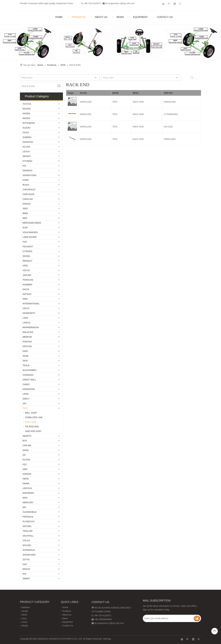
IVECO (26, 308)
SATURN (27, 526)
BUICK (26, 185)
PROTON (27, 346)
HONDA (26, 113)
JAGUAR (27, 275)
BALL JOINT (31, 413)
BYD (25, 441)
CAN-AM (27, 445)
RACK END (31, 422)
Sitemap (107, 639)
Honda (25, 611)
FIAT (25, 242)
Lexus (24, 622)
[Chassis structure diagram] (110, 42)
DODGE (26, 204)
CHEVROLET (29, 190)
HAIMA (26, 483)
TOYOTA (27, 104)
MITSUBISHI (29, 123)
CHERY (26, 384)
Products (67, 611)
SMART (26, 579)
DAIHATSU (28, 142)
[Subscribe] (197, 618)
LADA (25, 318)
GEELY (26, 399)
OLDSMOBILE (30, 512)
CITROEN (27, 251)
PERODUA (28, 517)
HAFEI (26, 479)
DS (24, 455)
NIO (24, 574)
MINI (25, 218)
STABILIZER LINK (34, 417)
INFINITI (27, 156)
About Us (67, 615)
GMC (25, 469)
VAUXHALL (28, 536)
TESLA (26, 365)
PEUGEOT (28, 247)
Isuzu (24, 618)
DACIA (26, 289)
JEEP (25, 209)
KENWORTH (29, 313)
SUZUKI (26, 128)
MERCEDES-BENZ (32, 223)
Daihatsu (26, 607)
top (215, 631)
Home (65, 607)
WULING (27, 545)
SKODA (26, 256)
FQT (25, 464)
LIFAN (26, 394)
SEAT (25, 361)
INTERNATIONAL (31, 304)
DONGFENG (29, 389)
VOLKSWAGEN (30, 232)
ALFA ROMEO (29, 370)
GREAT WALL (29, 380)
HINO (25, 351)
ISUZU (26, 132)
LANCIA (26, 323)
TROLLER (28, 531)
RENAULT (27, 261)
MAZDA (26, 118)
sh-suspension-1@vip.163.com (120, 3)
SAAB (25, 356)
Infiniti (24, 615)
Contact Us (68, 626)
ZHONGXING (29, 555)
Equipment (68, 622)
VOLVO (26, 270)
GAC (25, 564)
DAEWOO (27, 171)
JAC (25, 403)
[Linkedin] (175, 4)
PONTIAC (27, 342)
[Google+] (169, 4)
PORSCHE (28, 280)
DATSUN (27, 294)
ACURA (26, 147)
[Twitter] (180, 4)
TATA (25, 408)
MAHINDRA (28, 493)
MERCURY (28, 502)
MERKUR (27, 337)
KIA (24, 166)
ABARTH (27, 436)
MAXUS (26, 569)
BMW (25, 213)
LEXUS (26, 151)
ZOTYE (26, 560)
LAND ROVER (30, 237)
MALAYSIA (28, 332)
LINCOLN (27, 488)
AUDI (25, 228)
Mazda (25, 626)
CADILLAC (28, 199)
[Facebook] (163, 4)
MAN (25, 498)
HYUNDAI (27, 161)
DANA (26, 450)
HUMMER (27, 285)
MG (24, 507)
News (65, 618)
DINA (25, 299)
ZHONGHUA (29, 550)
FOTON (26, 460)
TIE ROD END (32, 427)
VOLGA (26, 540)
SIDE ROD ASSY (33, 431)
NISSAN (27, 109)
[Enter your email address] (168, 618)
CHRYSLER (28, 194)
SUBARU (27, 137)
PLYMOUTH (28, 521)
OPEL (25, 266)
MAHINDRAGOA (31, 327)
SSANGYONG (29, 175)
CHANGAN (28, 375)
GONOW (27, 474)
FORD (26, 180)
